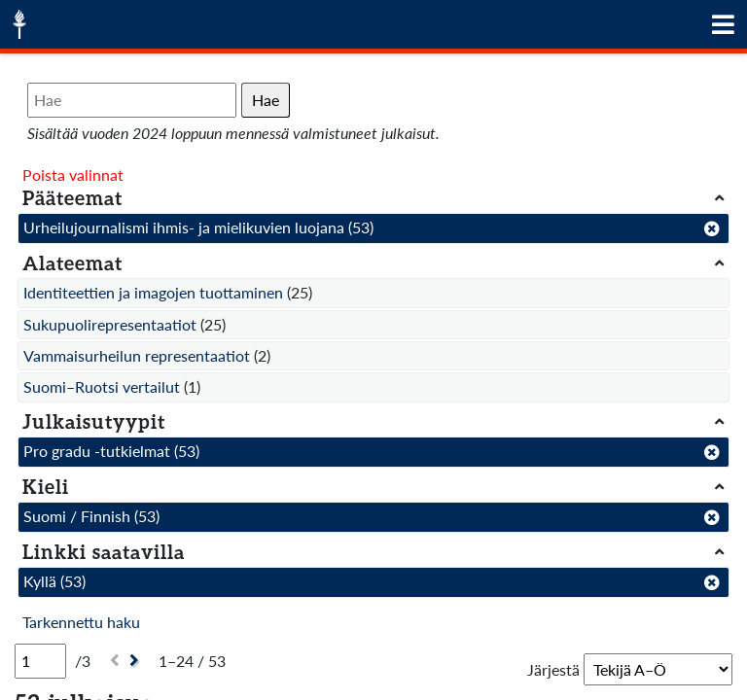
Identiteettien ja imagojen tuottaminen (153, 292)
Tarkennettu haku (81, 622)
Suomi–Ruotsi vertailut (102, 386)
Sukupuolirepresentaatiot (110, 324)
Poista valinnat (73, 175)
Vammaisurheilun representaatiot (137, 355)
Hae (266, 100)
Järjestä (553, 669)
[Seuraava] (137, 661)
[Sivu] (40, 661)
